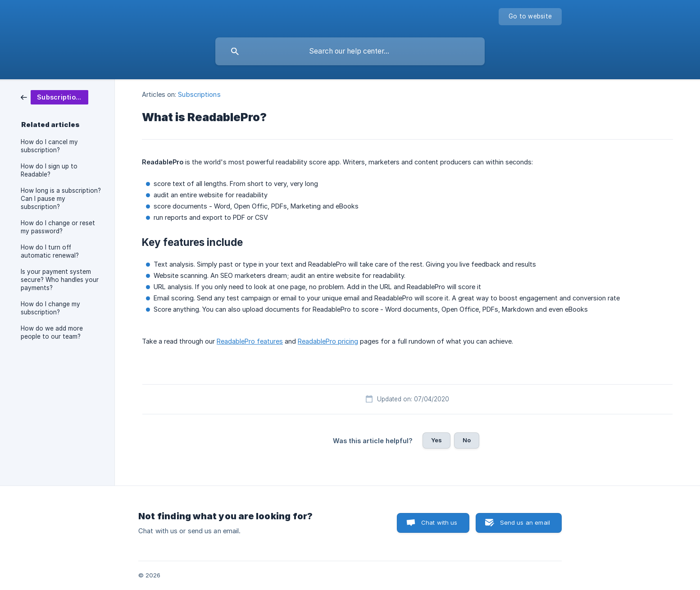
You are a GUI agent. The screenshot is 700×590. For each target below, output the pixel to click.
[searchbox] (350, 51)
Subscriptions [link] (199, 94)
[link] (55, 97)
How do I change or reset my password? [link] (58, 227)
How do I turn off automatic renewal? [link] (50, 251)
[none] (530, 17)
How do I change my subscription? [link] (50, 308)
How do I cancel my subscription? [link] (49, 146)
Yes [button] (436, 440)
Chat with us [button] (439, 522)
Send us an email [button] (525, 522)
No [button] (467, 440)
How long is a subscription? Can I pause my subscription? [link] (61, 199)
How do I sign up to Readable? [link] (49, 170)
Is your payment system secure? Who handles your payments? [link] (60, 280)
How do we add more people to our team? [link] (52, 332)
